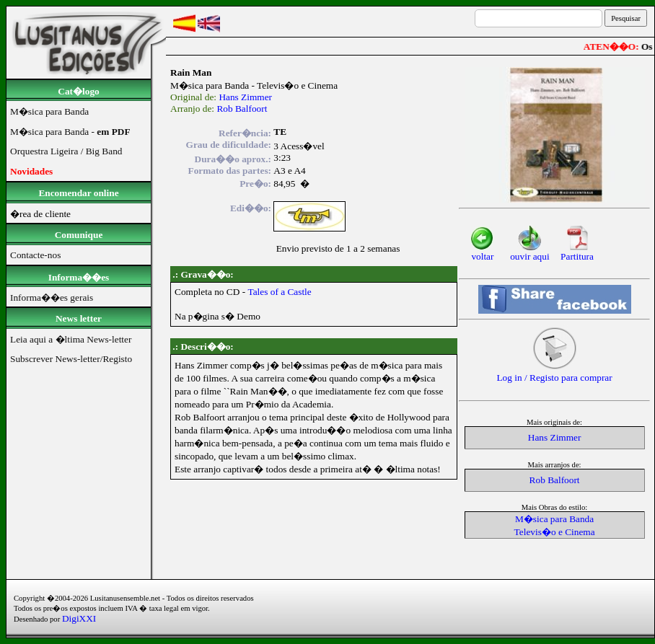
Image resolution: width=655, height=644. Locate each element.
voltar (482, 252)
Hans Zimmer (245, 97)
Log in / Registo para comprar (554, 373)
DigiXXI (79, 618)
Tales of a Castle (279, 292)
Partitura (577, 252)
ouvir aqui (529, 252)
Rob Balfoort (242, 109)
